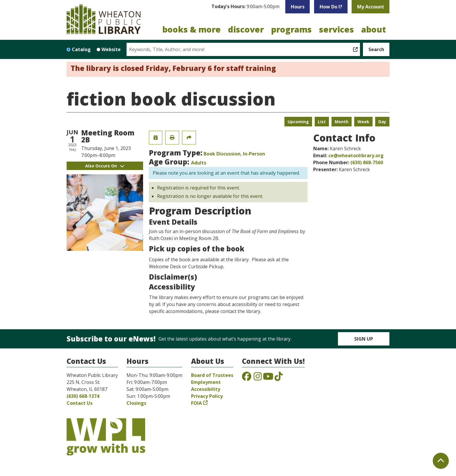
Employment (206, 382)
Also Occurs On (105, 166)
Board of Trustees (212, 375)
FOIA (196, 403)
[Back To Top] (441, 461)
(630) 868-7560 (367, 162)
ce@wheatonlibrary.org (356, 155)
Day (382, 122)
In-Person (254, 154)
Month (342, 122)
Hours (298, 7)
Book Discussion (222, 154)
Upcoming (298, 122)
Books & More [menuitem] (192, 29)
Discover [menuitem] (246, 29)
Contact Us (80, 403)
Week (363, 122)
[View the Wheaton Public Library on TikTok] (279, 378)
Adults (199, 163)
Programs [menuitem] (291, 29)
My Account (371, 7)
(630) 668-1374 (83, 396)
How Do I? (331, 7)
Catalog (81, 49)
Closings (136, 403)
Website (111, 49)
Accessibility (206, 389)
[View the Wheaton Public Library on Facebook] (247, 378)
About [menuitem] (374, 29)
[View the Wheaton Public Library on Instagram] (258, 378)
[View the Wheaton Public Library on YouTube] (268, 378)
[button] (245, 7)
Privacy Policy (207, 396)
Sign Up (364, 339)
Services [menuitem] (336, 29)
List (322, 122)
